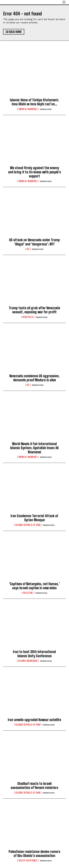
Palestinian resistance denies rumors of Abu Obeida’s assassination (34, 854)
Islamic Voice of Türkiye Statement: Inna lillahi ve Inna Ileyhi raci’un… (34, 102)
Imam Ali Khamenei (28, 109)
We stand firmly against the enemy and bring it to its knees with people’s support (34, 172)
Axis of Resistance (28, 861)
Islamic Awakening (28, 661)
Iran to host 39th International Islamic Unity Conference (34, 654)
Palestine (28, 593)
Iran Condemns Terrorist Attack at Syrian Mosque (34, 518)
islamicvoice (46, 109)
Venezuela (28, 317)
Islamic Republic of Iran (28, 525)
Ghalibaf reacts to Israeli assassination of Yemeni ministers (34, 786)
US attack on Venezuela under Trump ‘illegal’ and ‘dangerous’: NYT (34, 242)
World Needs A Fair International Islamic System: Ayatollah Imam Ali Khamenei (34, 448)
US (28, 249)
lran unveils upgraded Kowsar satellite (34, 720)
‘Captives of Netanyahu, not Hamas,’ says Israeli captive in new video (34, 586)
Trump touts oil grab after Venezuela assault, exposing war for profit (34, 310)
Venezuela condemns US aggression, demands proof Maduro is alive (34, 378)
